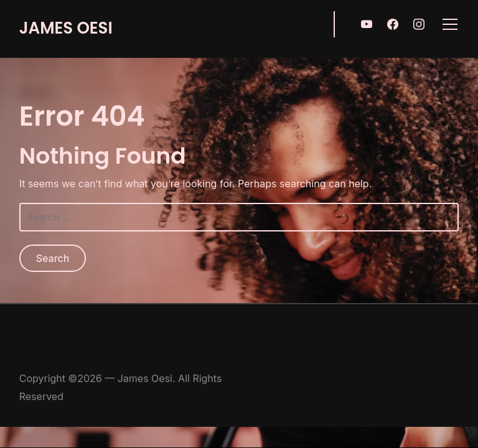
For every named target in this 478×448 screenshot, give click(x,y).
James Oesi (66, 28)
